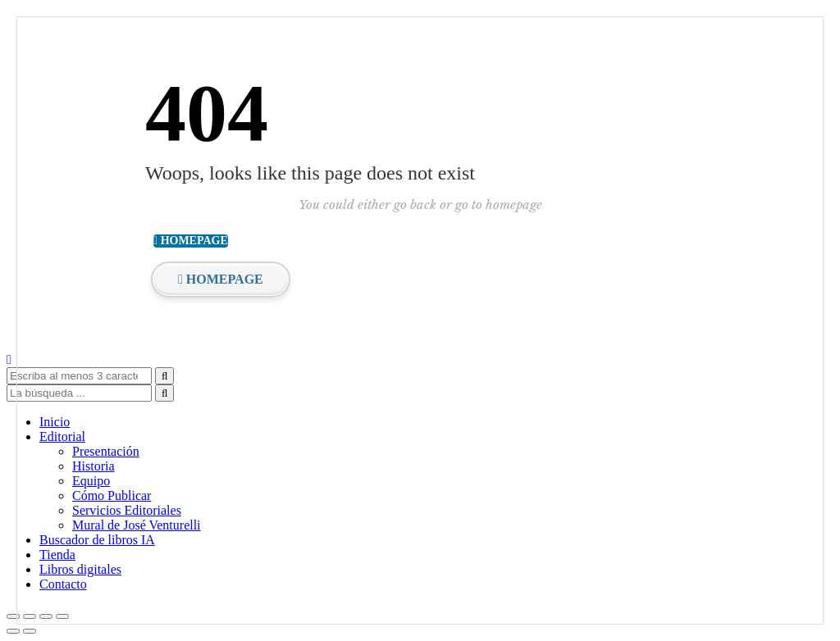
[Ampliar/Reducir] (13, 616)
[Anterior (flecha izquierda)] (13, 631)
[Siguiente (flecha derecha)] (30, 631)
